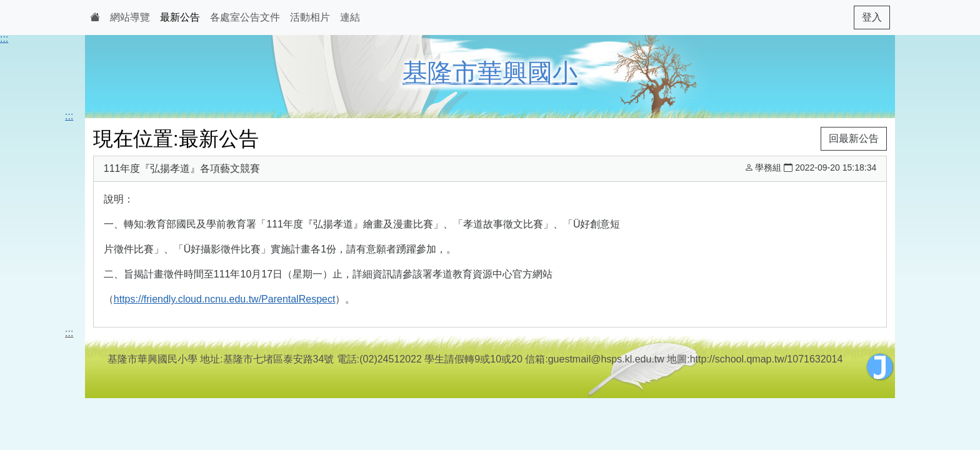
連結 (350, 17)
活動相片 (310, 17)
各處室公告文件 (245, 17)
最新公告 (180, 17)
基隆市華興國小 (490, 72)
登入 (872, 17)
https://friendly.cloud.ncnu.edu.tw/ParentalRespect (225, 299)
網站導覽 (130, 17)
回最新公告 (854, 138)
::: (4, 38)
